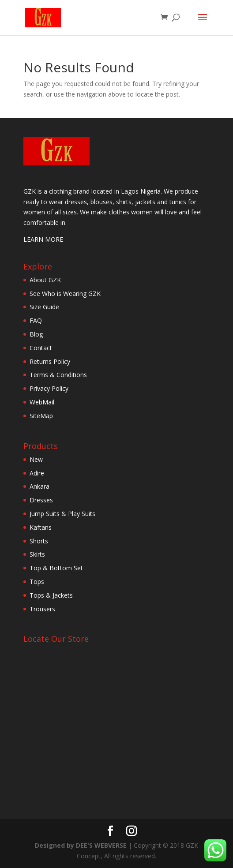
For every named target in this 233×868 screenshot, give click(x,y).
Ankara (39, 486)
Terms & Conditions (58, 375)
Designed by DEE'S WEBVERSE (82, 845)
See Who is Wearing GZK (65, 294)
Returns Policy (50, 361)
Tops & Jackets (51, 595)
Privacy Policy (49, 388)
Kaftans (41, 527)
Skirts (37, 554)
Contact (41, 348)
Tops (37, 582)
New (36, 459)
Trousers (42, 609)
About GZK (45, 280)
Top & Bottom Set (56, 568)
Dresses (41, 500)
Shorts (39, 541)
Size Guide (44, 307)
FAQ (36, 320)
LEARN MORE (43, 239)
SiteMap (41, 416)
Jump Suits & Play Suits (62, 514)
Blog (36, 334)
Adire (37, 473)
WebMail (42, 402)
